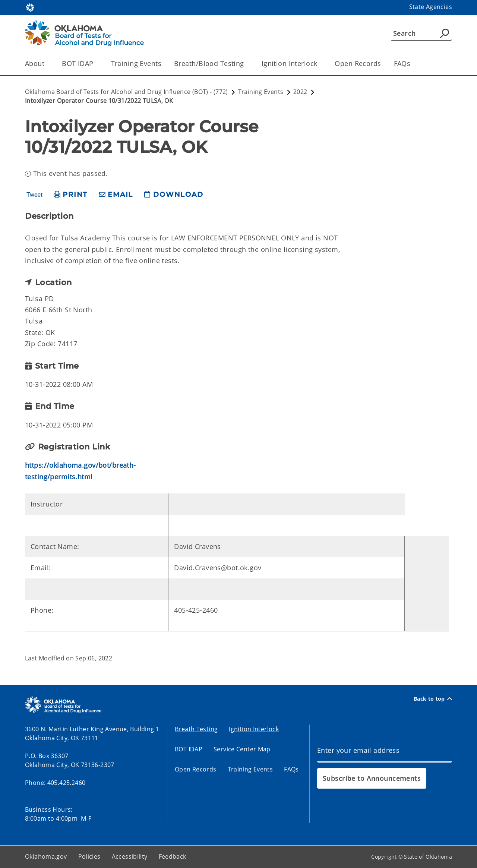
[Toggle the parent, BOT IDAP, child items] (96, 64)
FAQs (402, 63)
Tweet (34, 195)
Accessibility (130, 856)
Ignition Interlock (254, 729)
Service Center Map (242, 749)
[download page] (174, 195)
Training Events (136, 63)
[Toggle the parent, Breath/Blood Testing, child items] (247, 64)
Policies (89, 856)
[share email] (116, 195)
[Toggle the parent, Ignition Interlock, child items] (320, 64)
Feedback (173, 856)
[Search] (421, 33)
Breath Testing (196, 729)
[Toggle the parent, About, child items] (47, 64)
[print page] (71, 195)
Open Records (358, 63)
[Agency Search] (445, 33)
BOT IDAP (189, 749)
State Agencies (431, 7)
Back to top (433, 699)
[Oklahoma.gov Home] (30, 7)
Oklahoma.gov (46, 856)
